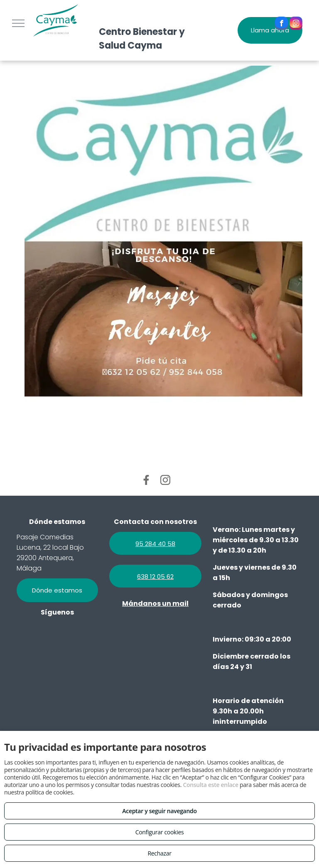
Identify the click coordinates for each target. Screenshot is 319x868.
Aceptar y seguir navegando (159, 811)
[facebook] (281, 24)
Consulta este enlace (210, 785)
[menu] (18, 23)
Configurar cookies (160, 832)
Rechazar (159, 853)
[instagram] (296, 24)
